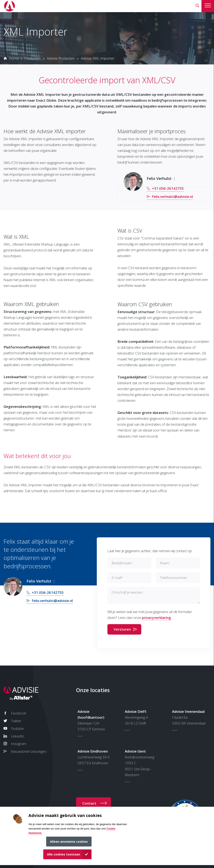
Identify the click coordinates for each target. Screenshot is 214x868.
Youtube (17, 728)
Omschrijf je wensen (127, 592)
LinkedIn (17, 736)
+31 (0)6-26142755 (168, 188)
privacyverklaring (156, 618)
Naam (165, 563)
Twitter (16, 721)
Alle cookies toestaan (64, 854)
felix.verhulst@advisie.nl (172, 197)
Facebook (19, 713)
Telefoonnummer (173, 578)
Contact (89, 803)
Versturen (122, 629)
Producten (32, 58)
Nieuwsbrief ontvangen (29, 751)
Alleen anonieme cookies (69, 842)
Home (14, 58)
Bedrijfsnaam (122, 563)
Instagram (19, 744)
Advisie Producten (61, 58)
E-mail (117, 578)
